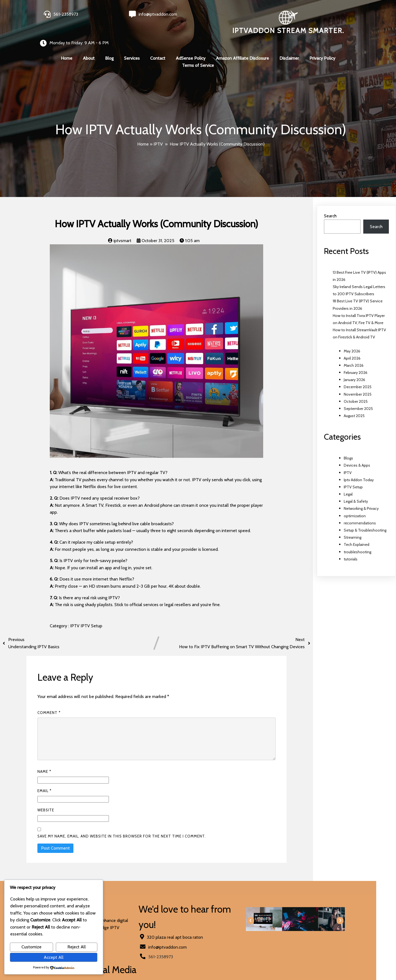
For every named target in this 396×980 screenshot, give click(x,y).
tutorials (351, 548)
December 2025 (358, 376)
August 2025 (354, 405)
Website (46, 799)
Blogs (348, 447)
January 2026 (354, 369)
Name (44, 760)
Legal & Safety (356, 490)
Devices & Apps (357, 454)
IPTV (158, 133)
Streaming (353, 526)
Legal (348, 483)
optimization (355, 505)
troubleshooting (358, 541)
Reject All (77, 947)
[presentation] (207, 910)
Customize (31, 947)
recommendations (360, 512)
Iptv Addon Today (359, 469)
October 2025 (356, 390)
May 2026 (352, 340)
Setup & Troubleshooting (365, 519)
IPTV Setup (91, 615)
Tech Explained (357, 533)
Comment (49, 702)
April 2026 (352, 347)
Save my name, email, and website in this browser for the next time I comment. (122, 825)
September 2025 (358, 398)
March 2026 (354, 354)
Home (143, 133)
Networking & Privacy (361, 498)
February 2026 (356, 362)
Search (330, 205)
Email (44, 780)
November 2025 (358, 383)
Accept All (54, 957)
